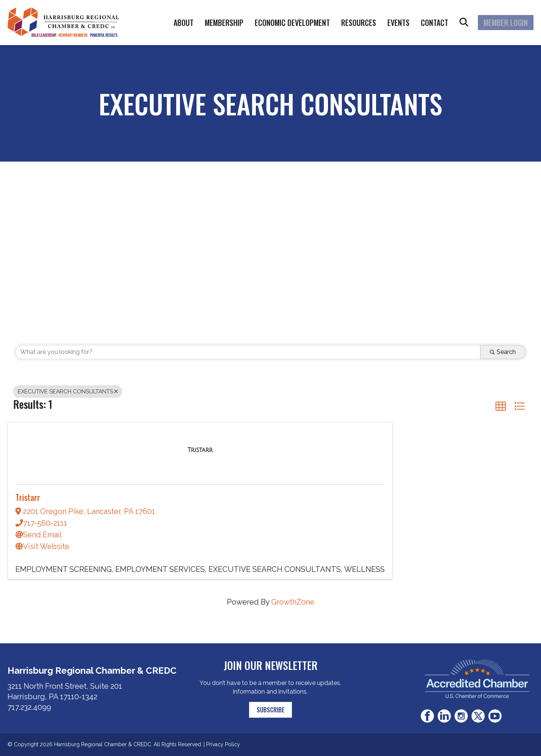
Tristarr (28, 497)
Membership (224, 23)
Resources (359, 23)
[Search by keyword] (248, 352)
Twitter (478, 716)
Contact (434, 23)
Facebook (427, 716)
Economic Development (292, 23)
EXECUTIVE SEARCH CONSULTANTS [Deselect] (68, 392)
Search (464, 23)
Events (398, 23)
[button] (501, 406)
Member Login (506, 23)
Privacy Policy (223, 744)
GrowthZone (293, 602)
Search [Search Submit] (503, 352)
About (184, 23)
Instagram (461, 716)
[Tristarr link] (200, 449)
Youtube (495, 716)
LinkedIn (444, 716)
